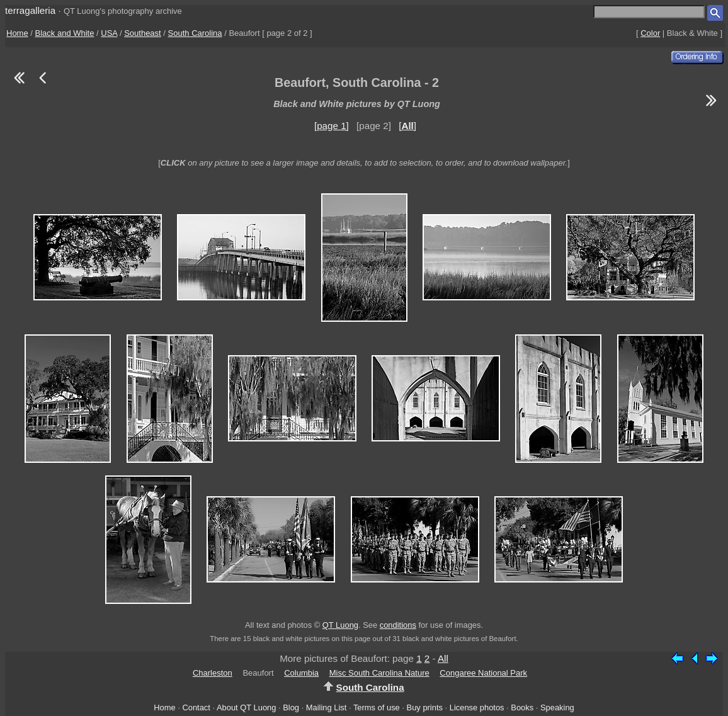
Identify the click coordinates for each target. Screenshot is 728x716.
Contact (196, 707)
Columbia (301, 673)
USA (109, 33)
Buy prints (425, 707)
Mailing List (327, 707)
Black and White (65, 33)
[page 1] (332, 126)
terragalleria (30, 10)
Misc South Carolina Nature (379, 673)
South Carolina (195, 33)
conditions (398, 625)
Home (17, 33)
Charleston (213, 673)
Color (650, 33)
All (443, 658)
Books (522, 707)
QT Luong (340, 625)
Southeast (143, 33)
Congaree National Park (483, 673)
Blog (291, 707)
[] (407, 126)
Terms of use (377, 707)
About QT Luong (246, 707)
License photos (477, 707)
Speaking (557, 707)
